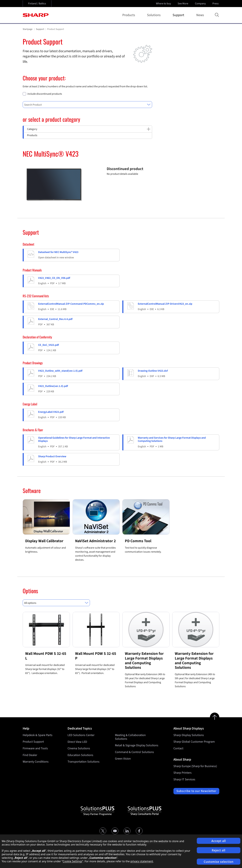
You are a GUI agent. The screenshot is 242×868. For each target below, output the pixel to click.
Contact (178, 748)
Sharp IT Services (184, 779)
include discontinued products (45, 94)
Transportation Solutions (84, 762)
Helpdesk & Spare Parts (38, 735)
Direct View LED (77, 742)
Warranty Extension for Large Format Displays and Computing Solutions (144, 661)
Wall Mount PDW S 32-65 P (96, 656)
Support (179, 15)
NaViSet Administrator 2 (95, 541)
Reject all (219, 850)
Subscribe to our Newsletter (196, 791)
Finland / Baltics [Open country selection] (37, 4)
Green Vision (123, 759)
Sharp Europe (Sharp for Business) (195, 766)
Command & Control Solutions (134, 752)
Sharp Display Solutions (189, 735)
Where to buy (163, 4)
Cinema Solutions (79, 748)
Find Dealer (30, 755)
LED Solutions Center (81, 735)
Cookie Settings (72, 861)
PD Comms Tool (138, 541)
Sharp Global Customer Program (194, 742)
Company (201, 4)
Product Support (33, 742)
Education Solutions (80, 755)
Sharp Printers (183, 773)
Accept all (219, 841)
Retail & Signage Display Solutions (137, 745)
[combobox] (87, 105)
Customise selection (219, 862)
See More (183, 4)
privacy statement (142, 861)
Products (129, 15)
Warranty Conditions (36, 762)
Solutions (154, 15)
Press (216, 4)
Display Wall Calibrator (44, 541)
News (200, 15)
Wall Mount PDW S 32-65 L (46, 656)
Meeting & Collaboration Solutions (130, 737)
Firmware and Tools (35, 748)
